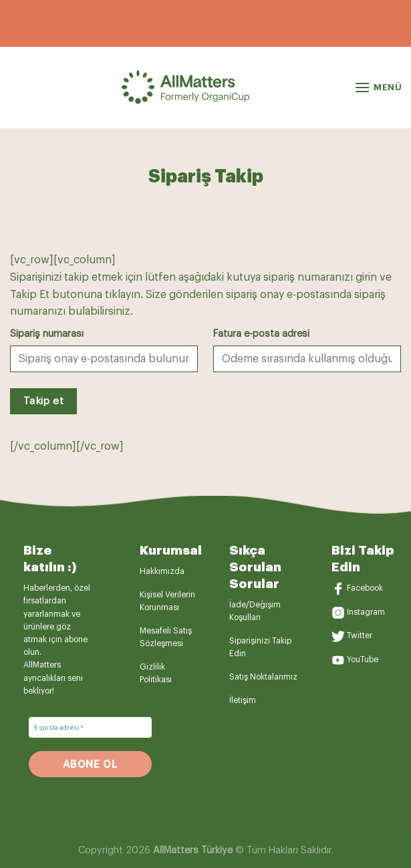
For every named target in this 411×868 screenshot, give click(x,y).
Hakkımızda (162, 571)
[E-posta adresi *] (90, 727)
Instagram (366, 612)
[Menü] (378, 87)
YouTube (363, 660)
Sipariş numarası (47, 334)
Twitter (360, 636)
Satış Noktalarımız (263, 677)
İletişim (243, 700)
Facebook (365, 588)
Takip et (44, 401)
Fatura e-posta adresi (261, 334)
